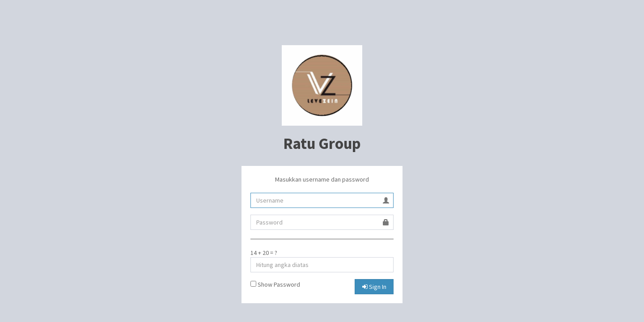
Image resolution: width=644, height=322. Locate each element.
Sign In (374, 287)
